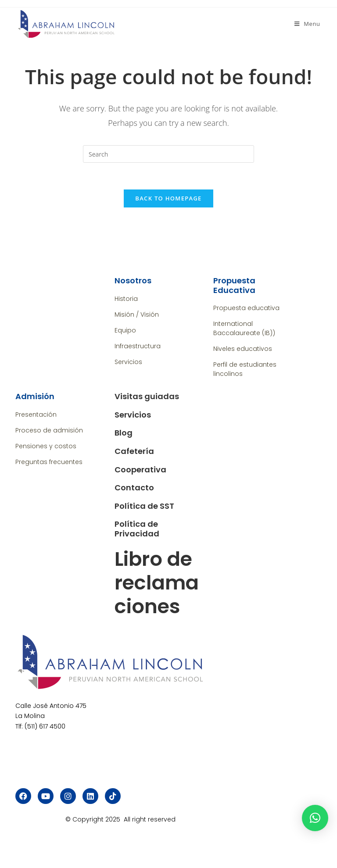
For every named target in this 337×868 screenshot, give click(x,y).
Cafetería (134, 451)
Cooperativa (140, 470)
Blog (124, 433)
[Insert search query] (168, 154)
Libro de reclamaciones (157, 583)
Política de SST (144, 506)
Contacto (134, 488)
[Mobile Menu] (307, 24)
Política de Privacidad (137, 529)
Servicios (133, 415)
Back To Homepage (168, 198)
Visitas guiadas (147, 396)
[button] (315, 818)
